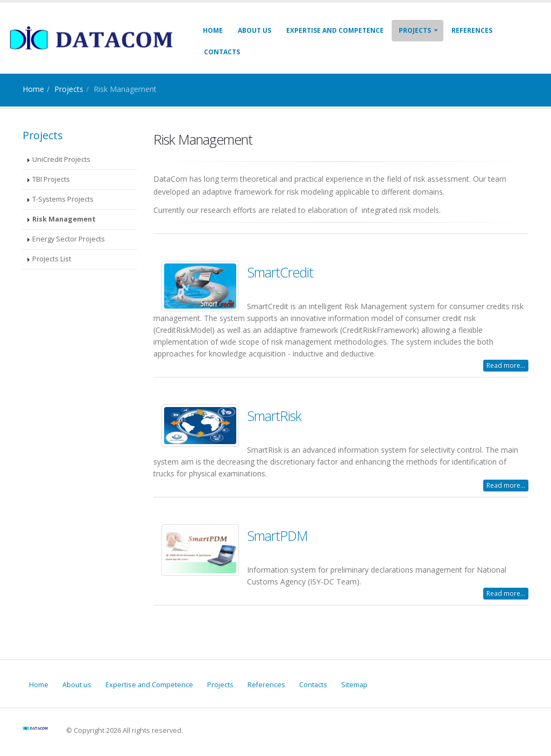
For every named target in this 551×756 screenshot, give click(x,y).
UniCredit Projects (61, 159)
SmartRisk (274, 416)
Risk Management (64, 219)
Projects (415, 30)
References (472, 30)
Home (213, 30)
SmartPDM (277, 536)
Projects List (52, 259)
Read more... (506, 365)
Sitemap (354, 685)
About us (255, 30)
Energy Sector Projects (69, 239)
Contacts (222, 52)
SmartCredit (280, 272)
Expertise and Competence (335, 30)
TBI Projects (51, 179)
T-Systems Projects (63, 199)
